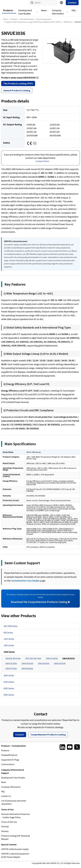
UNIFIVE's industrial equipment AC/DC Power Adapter (15, 858)
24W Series (9, 654)
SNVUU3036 (52, 661)
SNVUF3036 (11, 671)
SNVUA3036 (44, 666)
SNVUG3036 (60, 666)
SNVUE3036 (69, 661)
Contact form (42, 163)
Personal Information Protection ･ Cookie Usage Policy (15, 818)
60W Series (9, 691)
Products (8, 13)
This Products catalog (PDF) (18, 86)
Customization (8, 767)
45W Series (9, 684)
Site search (31, 5)
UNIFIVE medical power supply (15, 851)
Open (37, 80)
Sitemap (5, 829)
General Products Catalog (17, 93)
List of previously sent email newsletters (14, 805)
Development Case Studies (25, 14)
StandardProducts (9, 757)
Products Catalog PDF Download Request (16, 840)
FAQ (73, 13)
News (44, 13)
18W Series (9, 648)
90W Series (9, 697)
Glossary (5, 833)
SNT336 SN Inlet (33, 661)
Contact (72, 5)
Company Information (58, 14)
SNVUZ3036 (11, 666)
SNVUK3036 (27, 666)
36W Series (9, 678)
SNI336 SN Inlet (13, 661)
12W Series (9, 641)
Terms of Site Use (9, 824)
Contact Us (6, 798)
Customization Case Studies (25, 583)
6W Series (8, 635)
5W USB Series (11, 628)
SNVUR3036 (27, 671)
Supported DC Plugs (10, 762)
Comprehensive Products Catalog (48, 737)
